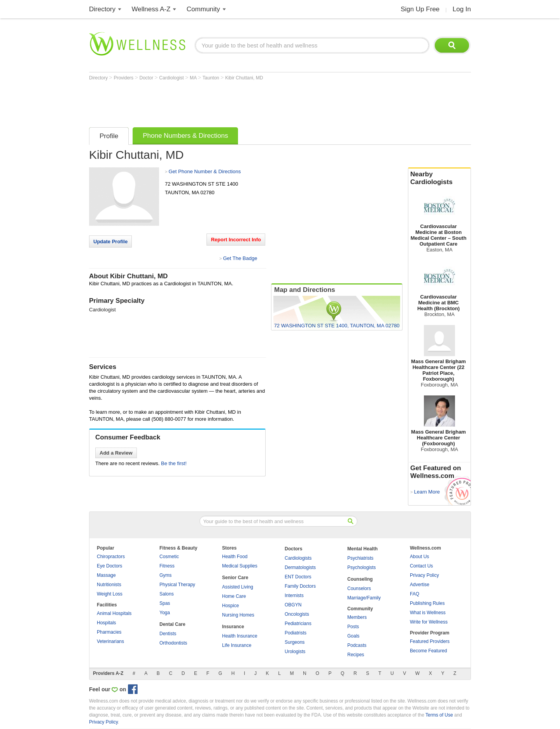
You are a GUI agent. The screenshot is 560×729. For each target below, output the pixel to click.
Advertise (420, 585)
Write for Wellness (429, 622)
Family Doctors (300, 586)
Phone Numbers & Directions (185, 136)
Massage (106, 575)
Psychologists (361, 567)
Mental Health (362, 549)
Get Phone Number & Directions (205, 171)
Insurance (233, 627)
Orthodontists (173, 643)
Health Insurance (240, 636)
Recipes (356, 655)
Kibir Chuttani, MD (244, 78)
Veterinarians (110, 641)
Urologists (295, 652)
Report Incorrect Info (236, 240)
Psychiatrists (360, 558)
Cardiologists (298, 558)
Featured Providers (430, 641)
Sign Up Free (420, 9)
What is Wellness (428, 613)
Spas (165, 603)
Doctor (147, 78)
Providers (124, 78)
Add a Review (116, 453)
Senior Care (235, 578)
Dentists (168, 634)
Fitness (167, 566)
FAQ (415, 594)
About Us (419, 557)
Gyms (165, 575)
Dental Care (172, 624)
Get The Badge (240, 258)
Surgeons (295, 642)
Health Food (235, 557)
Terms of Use (439, 715)
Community (203, 9)
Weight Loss (110, 594)
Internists (294, 595)
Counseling (360, 579)
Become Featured (428, 651)
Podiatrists (296, 633)
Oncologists (297, 614)
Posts (353, 627)
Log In (462, 9)
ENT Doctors (298, 577)
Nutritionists (109, 585)
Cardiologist (172, 78)
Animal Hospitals (114, 613)
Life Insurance (237, 645)
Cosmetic (169, 557)
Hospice (230, 606)
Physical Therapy (177, 585)
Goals (353, 636)
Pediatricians (298, 624)
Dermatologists (300, 567)
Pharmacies (109, 632)
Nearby (439, 178)
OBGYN (293, 605)
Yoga (165, 613)
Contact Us (421, 566)
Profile (109, 136)
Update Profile (110, 242)
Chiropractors (111, 557)
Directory (102, 9)
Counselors (359, 588)
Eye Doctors (109, 566)
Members (357, 617)
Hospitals (106, 623)
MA (194, 78)
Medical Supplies (240, 566)
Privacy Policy (424, 575)
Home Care (234, 596)
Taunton (212, 78)
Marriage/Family (364, 598)
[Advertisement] (231, 102)
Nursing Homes (238, 615)
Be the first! (174, 463)
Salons (167, 594)
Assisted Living (238, 587)
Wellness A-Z (151, 9)
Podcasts (357, 645)
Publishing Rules (427, 603)
